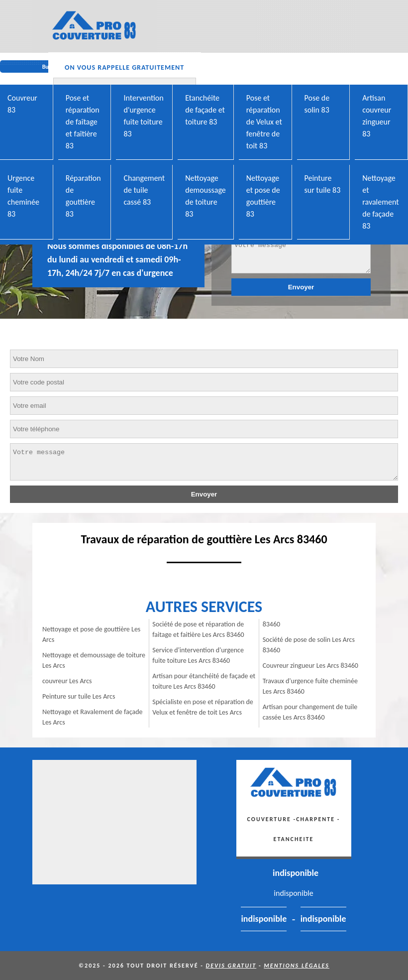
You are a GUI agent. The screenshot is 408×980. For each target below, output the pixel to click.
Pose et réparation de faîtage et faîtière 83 (83, 122)
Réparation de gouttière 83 (83, 196)
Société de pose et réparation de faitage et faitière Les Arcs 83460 (198, 629)
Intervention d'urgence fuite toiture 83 (143, 116)
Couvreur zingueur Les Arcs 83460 (310, 666)
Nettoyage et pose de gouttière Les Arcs (91, 634)
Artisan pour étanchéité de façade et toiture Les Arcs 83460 (204, 681)
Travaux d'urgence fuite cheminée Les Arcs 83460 (310, 686)
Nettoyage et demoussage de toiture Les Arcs (94, 660)
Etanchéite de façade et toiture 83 (205, 110)
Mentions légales (297, 966)
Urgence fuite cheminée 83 (23, 196)
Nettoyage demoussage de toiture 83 (205, 196)
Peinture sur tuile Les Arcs (79, 696)
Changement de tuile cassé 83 (144, 190)
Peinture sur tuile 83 (323, 184)
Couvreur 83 (22, 104)
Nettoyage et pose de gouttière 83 (263, 196)
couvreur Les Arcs (67, 681)
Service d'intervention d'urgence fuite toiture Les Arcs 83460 (198, 655)
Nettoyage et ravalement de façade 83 (380, 202)
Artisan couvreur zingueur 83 (377, 116)
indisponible (296, 873)
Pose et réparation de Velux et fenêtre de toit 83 (264, 122)
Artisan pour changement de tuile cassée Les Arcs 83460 (310, 712)
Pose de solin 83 (317, 104)
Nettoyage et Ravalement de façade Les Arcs (93, 717)
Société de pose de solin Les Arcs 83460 (309, 645)
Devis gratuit (231, 966)
